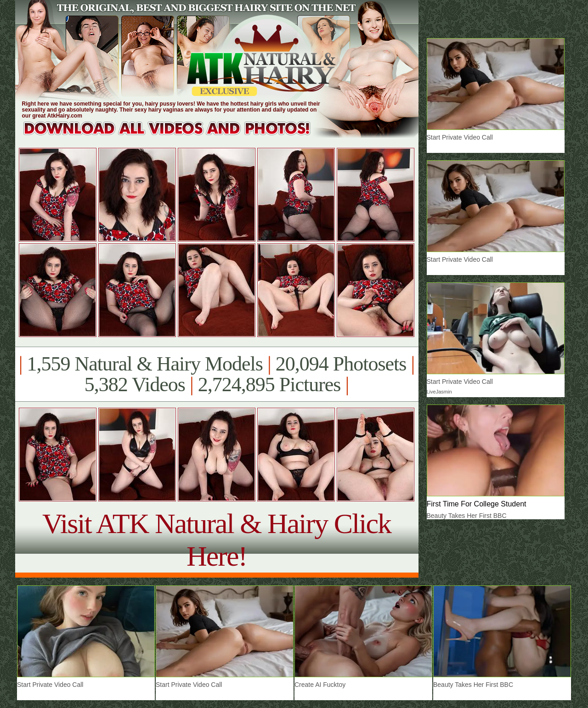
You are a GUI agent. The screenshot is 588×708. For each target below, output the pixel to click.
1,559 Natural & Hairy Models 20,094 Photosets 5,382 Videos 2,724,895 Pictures (217, 374)
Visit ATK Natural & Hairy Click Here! (217, 540)
